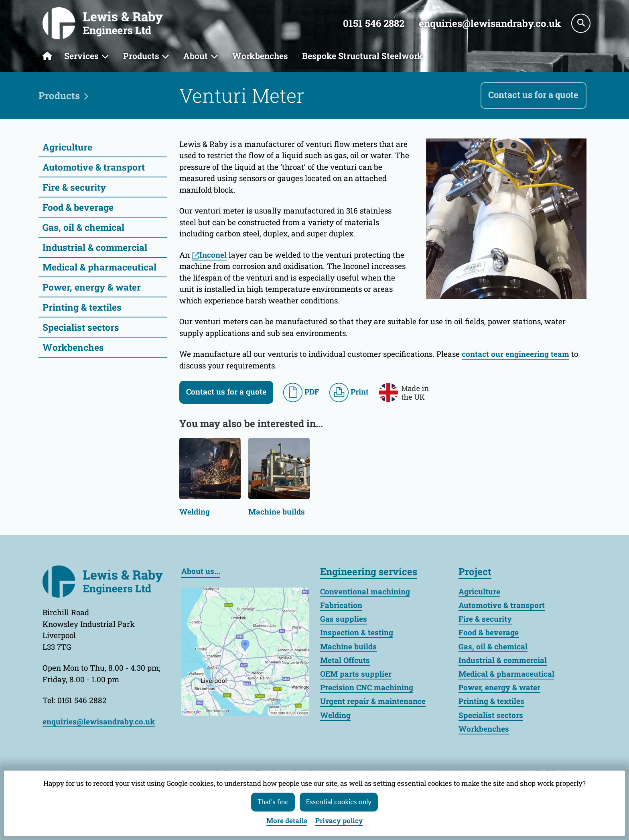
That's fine (273, 802)
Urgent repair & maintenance (373, 701)
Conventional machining (365, 591)
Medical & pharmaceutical (99, 267)
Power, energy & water (92, 287)
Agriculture (67, 147)
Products (141, 56)
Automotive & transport (94, 167)
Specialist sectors (81, 327)
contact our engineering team (515, 354)
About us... (201, 571)
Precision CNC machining (367, 687)
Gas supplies (344, 619)
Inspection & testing (357, 632)
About (196, 56)
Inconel (213, 255)
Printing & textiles (82, 307)
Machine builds (277, 512)
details (287, 821)
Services (81, 56)
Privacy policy (339, 821)
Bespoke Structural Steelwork (362, 56)
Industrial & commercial (95, 247)
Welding (195, 512)
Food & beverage (78, 207)
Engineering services (369, 572)
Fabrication (341, 605)
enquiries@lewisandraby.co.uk (490, 23)
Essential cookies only (339, 802)
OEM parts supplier (356, 674)
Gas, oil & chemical (83, 227)
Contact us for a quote (533, 95)
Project (475, 572)
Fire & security (74, 187)
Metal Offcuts (345, 660)
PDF (301, 393)
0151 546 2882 (374, 23)
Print (349, 393)
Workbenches (260, 56)
